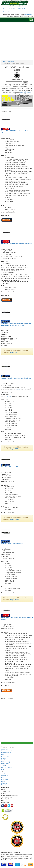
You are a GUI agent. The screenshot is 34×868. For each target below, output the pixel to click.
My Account (12, 8)
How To (3, 760)
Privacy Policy (5, 756)
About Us (4, 774)
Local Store (5, 785)
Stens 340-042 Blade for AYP (10, 467)
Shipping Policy (6, 762)
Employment (5, 779)
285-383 (18, 389)
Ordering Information (7, 751)
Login (4, 8)
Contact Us (6, 12)
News (3, 781)
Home (4, 62)
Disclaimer (4, 783)
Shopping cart (28, 15)
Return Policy (5, 764)
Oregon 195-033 (14, 600)
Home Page (5, 749)
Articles (3, 758)
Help (3, 755)
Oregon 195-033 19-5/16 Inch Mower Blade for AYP (16, 244)
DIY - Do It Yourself (7, 767)
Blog (3, 769)
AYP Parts (11, 62)
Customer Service (6, 753)
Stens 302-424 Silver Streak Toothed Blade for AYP (17, 378)
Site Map (4, 765)
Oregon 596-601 (14, 449)
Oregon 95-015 (14, 519)
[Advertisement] (17, 41)
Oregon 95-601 (14, 352)
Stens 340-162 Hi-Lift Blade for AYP (12, 544)
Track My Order (23, 8)
